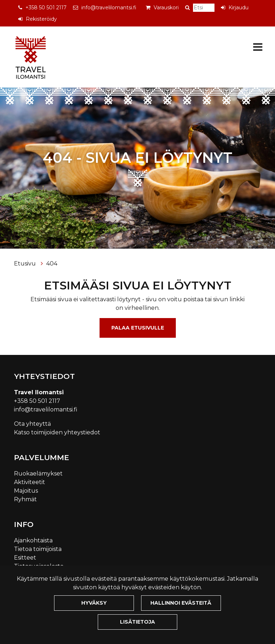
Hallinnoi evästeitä (181, 603)
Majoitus (26, 491)
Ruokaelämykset (38, 474)
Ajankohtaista (33, 540)
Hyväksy (94, 603)
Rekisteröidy (41, 19)
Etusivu (26, 264)
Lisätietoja (137, 622)
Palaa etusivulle (138, 328)
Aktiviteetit (30, 482)
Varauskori (166, 8)
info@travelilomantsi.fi (109, 8)
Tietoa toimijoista (38, 549)
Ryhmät (25, 499)
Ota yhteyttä (32, 424)
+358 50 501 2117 (46, 8)
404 (52, 264)
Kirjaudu (238, 8)
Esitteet (25, 558)
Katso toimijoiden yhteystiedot (57, 432)
